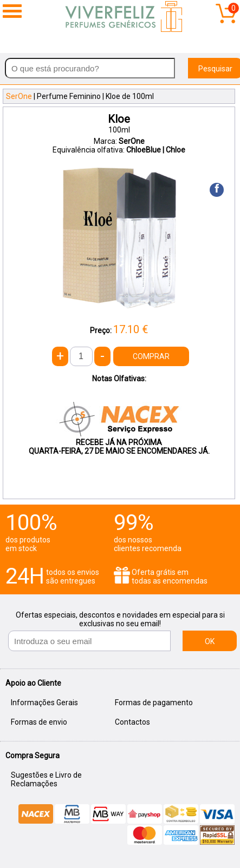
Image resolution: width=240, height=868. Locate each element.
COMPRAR (151, 356)
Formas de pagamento (154, 703)
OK (210, 641)
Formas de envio (39, 722)
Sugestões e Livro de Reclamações (46, 779)
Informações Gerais (44, 703)
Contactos (132, 722)
